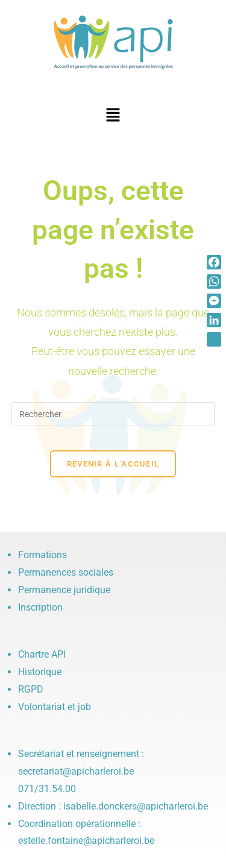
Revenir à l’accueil (113, 464)
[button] (113, 116)
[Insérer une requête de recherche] (113, 414)
